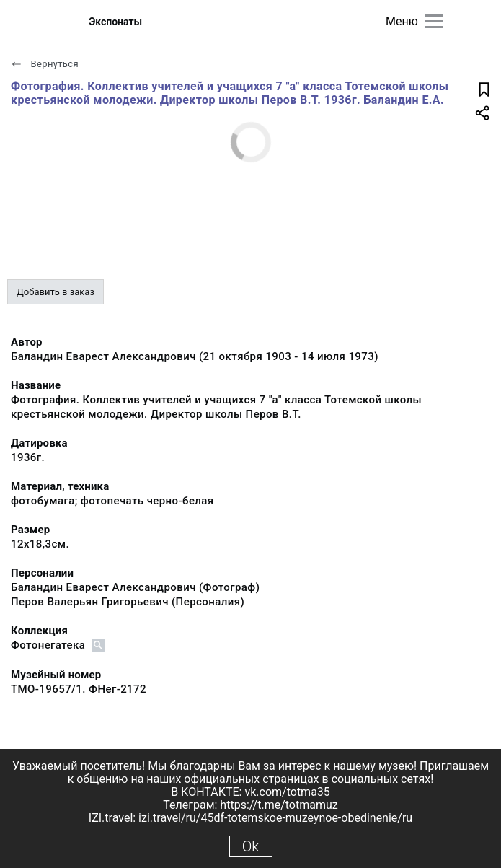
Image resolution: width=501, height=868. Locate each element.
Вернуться (45, 64)
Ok (250, 846)
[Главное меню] (434, 21)
